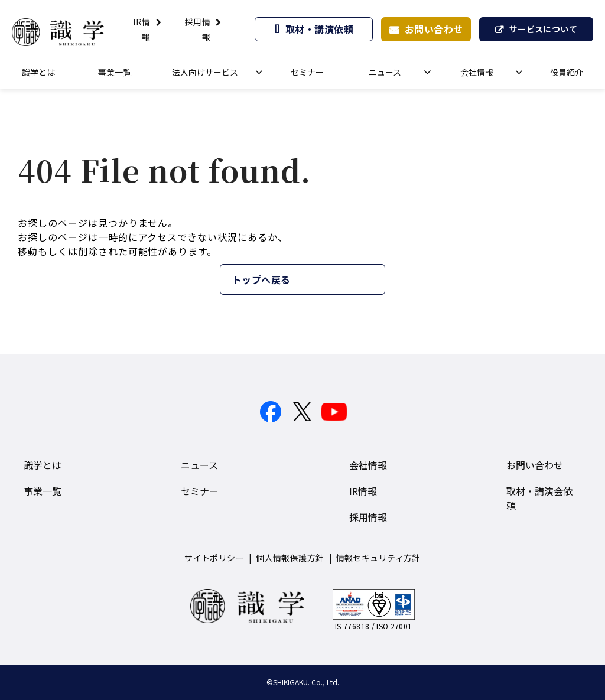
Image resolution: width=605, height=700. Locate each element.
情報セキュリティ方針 (378, 558)
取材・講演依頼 (319, 29)
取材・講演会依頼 (539, 498)
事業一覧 (115, 72)
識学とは (38, 72)
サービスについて (543, 29)
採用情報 (368, 517)
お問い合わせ (434, 29)
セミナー (307, 72)
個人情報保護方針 (290, 558)
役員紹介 (567, 72)
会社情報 (477, 72)
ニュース (385, 72)
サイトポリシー (214, 558)
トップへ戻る (261, 279)
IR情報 (363, 491)
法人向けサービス (205, 72)
